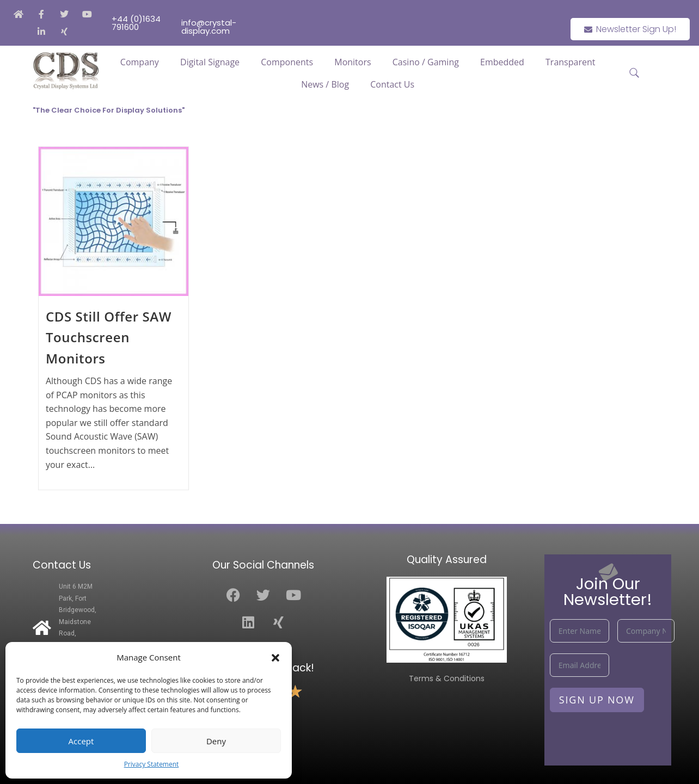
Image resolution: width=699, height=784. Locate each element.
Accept (81, 741)
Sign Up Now (597, 700)
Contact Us (392, 84)
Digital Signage (210, 62)
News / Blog (325, 84)
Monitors (352, 62)
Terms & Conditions (447, 678)
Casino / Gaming (426, 62)
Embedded (502, 62)
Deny (216, 741)
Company (140, 62)
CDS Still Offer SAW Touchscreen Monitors (109, 337)
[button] (275, 658)
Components (287, 62)
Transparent (570, 62)
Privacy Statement (152, 764)
